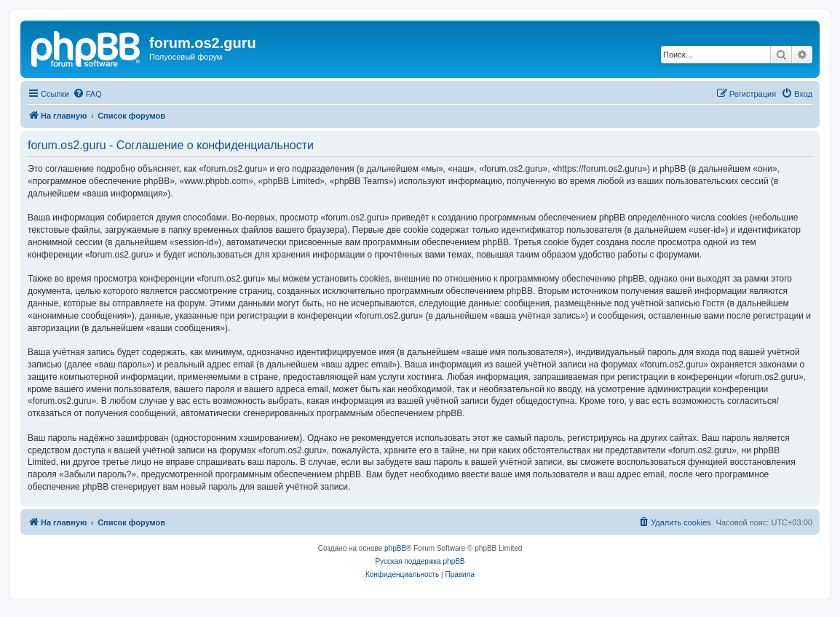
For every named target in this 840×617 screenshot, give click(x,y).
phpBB (395, 548)
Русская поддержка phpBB (420, 561)
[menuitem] (87, 94)
